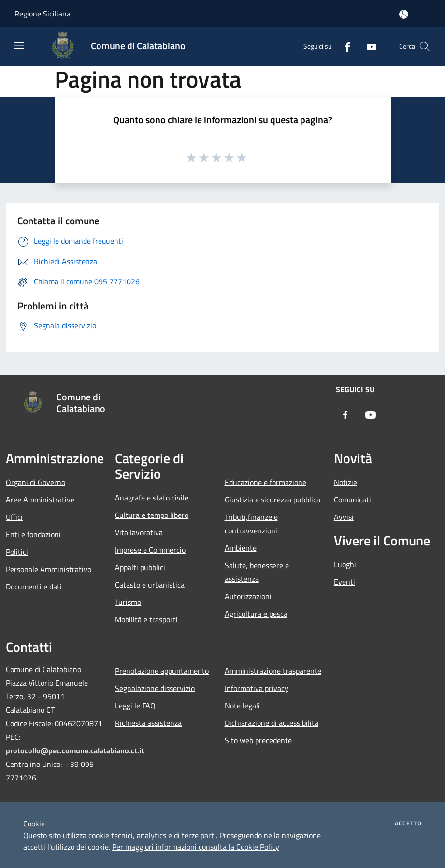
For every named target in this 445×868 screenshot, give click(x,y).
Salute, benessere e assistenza (257, 572)
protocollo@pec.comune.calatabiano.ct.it (75, 750)
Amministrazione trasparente (273, 671)
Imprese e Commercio (150, 550)
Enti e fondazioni (33, 534)
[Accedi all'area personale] (404, 14)
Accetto (408, 824)
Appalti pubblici (140, 567)
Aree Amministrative (40, 500)
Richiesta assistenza (148, 723)
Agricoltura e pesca (256, 614)
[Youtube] (368, 46)
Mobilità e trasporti (146, 619)
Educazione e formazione (266, 482)
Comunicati (352, 500)
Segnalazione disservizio (155, 688)
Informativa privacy (257, 688)
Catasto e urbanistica (150, 585)
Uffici (14, 517)
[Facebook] (344, 46)
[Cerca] (425, 46)
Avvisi (344, 517)
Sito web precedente (258, 740)
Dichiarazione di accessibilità (272, 723)
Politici (17, 552)
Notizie (345, 482)
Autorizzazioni (248, 596)
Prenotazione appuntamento (162, 671)
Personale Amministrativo (49, 569)
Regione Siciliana (43, 14)
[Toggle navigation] (19, 45)
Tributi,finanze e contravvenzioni (251, 524)
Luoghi (345, 564)
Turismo (128, 602)
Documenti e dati (34, 587)
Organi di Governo (36, 482)
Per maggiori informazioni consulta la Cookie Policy (196, 847)
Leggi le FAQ (135, 706)
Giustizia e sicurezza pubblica (273, 500)
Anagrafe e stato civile (152, 498)
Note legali (242, 706)
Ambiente (241, 548)
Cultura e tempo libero (152, 515)
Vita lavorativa (139, 532)
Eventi (345, 582)
